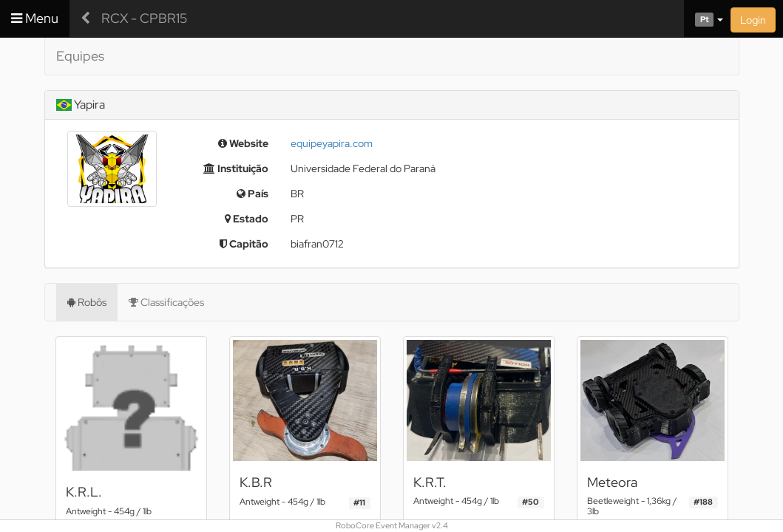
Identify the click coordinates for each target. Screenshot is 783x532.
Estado (247, 219)
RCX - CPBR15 (144, 18)
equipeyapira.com (332, 143)
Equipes (80, 56)
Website (243, 143)
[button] (704, 18)
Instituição (236, 168)
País (252, 194)
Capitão (244, 244)
